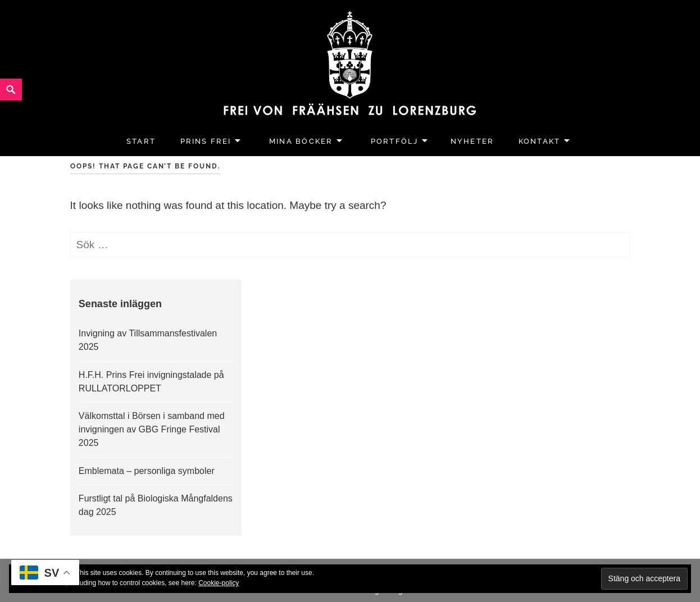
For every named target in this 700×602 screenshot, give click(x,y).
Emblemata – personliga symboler (147, 471)
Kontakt (539, 141)
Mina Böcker (301, 141)
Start (141, 141)
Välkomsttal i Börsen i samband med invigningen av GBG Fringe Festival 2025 (152, 429)
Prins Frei (206, 141)
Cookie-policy (219, 583)
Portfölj (395, 141)
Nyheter (472, 141)
